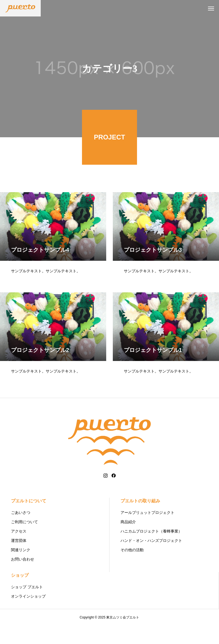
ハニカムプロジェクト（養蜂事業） (151, 550)
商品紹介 (128, 540)
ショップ (20, 594)
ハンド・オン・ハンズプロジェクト (151, 559)
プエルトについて (29, 519)
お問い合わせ (23, 578)
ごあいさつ (21, 531)
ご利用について (24, 540)
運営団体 (19, 559)
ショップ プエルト (27, 605)
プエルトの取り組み (140, 519)
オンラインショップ (28, 615)
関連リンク (21, 568)
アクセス (19, 550)
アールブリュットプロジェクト (147, 531)
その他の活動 (132, 568)
